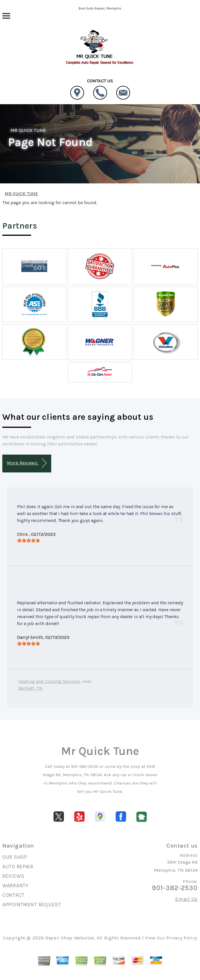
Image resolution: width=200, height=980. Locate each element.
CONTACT (13, 895)
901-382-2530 (85, 766)
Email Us (186, 899)
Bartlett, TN (31, 688)
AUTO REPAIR (18, 867)
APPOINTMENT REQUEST (32, 905)
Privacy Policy (182, 938)
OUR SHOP (15, 857)
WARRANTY (15, 886)
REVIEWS (13, 876)
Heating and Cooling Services (49, 681)
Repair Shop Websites (70, 938)
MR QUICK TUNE (28, 130)
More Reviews (27, 463)
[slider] (28, 540)
